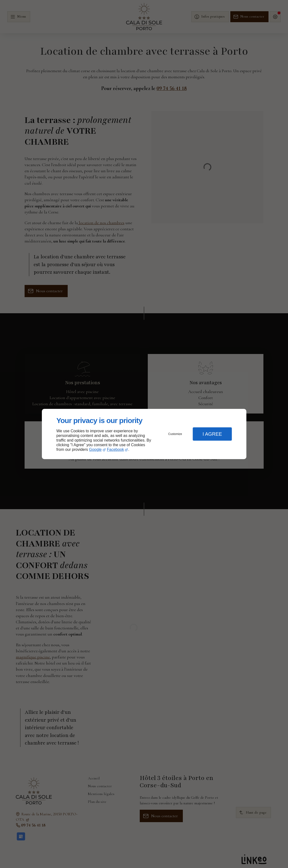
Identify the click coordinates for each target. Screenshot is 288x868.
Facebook (115, 449)
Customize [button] (175, 434)
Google (95, 449)
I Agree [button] (212, 434)
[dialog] (144, 434)
